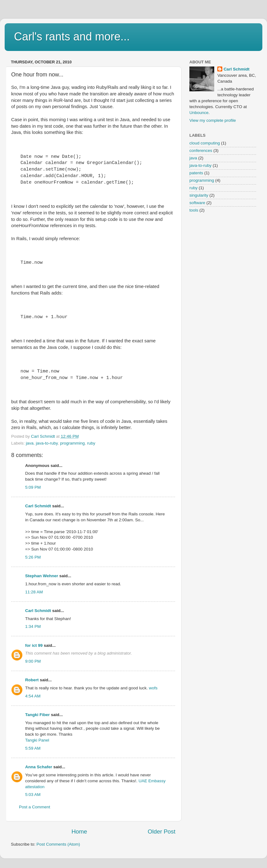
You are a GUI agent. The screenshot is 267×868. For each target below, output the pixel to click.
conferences (201, 151)
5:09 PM (33, 487)
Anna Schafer (39, 767)
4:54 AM (33, 696)
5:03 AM (33, 795)
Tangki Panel (37, 740)
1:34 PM (33, 626)
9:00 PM (33, 661)
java (30, 443)
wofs (153, 688)
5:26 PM (33, 557)
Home (79, 831)
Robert (32, 680)
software (197, 203)
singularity (199, 195)
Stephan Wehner (42, 576)
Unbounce (199, 113)
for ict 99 (34, 645)
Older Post (162, 831)
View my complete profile (213, 120)
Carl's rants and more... (72, 37)
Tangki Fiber (37, 715)
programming (72, 443)
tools (194, 210)
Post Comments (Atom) (58, 844)
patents (196, 173)
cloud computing (205, 143)
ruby (91, 443)
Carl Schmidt (38, 506)
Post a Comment (35, 807)
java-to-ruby (47, 443)
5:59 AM (33, 748)
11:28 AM (34, 592)
